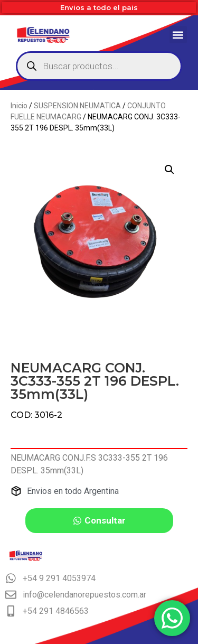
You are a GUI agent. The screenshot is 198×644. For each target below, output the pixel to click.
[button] (178, 35)
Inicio (19, 106)
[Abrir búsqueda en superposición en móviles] (99, 66)
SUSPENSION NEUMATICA (77, 106)
